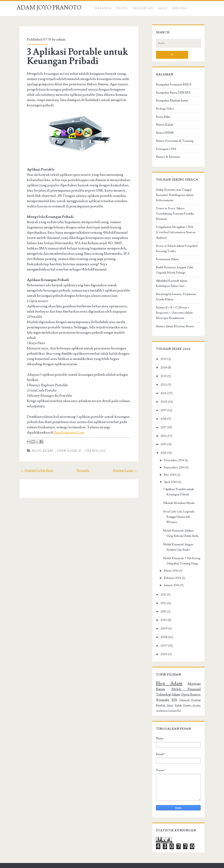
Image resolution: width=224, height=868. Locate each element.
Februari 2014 (170, 564)
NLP (193, 691)
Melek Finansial (165, 675)
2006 (162, 640)
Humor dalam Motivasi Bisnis (172, 318)
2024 (161, 359)
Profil (122, 8)
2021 (161, 384)
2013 (161, 581)
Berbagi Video (163, 110)
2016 (161, 427)
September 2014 (172, 459)
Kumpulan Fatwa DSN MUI (171, 94)
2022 (161, 376)
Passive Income (162, 691)
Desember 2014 (172, 452)
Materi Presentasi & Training (172, 143)
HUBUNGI (180, 8)
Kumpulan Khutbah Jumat (170, 103)
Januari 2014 (169, 571)
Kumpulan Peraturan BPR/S (171, 86)
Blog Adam (40, 446)
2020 (161, 393)
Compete (86, 864)
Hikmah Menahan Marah (176, 494)
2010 (161, 606)
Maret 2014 (169, 557)
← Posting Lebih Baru (34, 465)
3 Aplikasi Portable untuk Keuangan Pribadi (75, 57)
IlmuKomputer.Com (43, 427)
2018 (161, 410)
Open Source (66, 446)
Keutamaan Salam (165, 251)
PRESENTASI (143, 8)
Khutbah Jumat (185, 686)
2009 (162, 615)
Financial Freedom (164, 686)
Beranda (103, 8)
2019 (161, 402)
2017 (161, 419)
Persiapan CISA (164, 151)
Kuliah (200, 686)
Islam (199, 675)
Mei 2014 (167, 466)
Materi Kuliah (162, 127)
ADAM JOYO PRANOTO (49, 8)
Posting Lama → (128, 465)
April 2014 (168, 473)
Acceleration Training (180, 691)
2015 (161, 436)
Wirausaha (187, 681)
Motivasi (186, 670)
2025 (161, 350)
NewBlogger (108, 864)
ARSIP (163, 8)
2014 (161, 444)
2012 (161, 589)
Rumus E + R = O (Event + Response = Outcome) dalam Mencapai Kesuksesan (178, 304)
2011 (161, 598)
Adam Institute (148, 864)
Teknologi (93, 446)
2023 (161, 367)
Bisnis (199, 670)
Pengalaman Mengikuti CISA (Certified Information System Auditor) (173, 224)
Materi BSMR (162, 135)
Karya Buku (161, 119)
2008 (161, 623)
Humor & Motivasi (166, 159)
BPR (200, 681)
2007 (162, 632)
